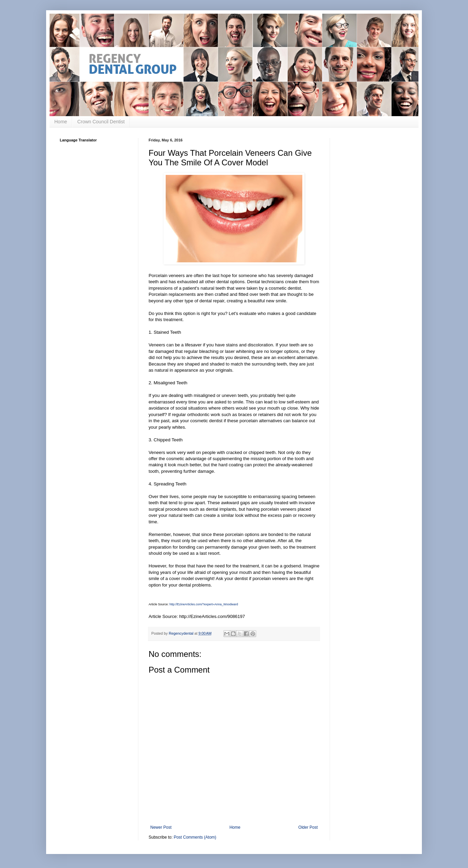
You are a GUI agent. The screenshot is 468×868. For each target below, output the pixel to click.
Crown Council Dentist (101, 122)
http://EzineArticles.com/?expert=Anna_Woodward (204, 604)
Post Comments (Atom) (195, 837)
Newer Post (161, 827)
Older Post (308, 827)
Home (61, 122)
